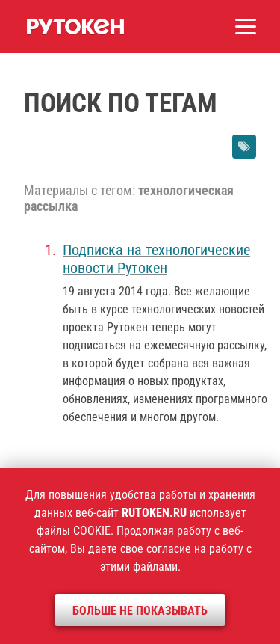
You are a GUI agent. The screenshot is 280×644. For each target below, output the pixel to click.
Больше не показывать (140, 611)
